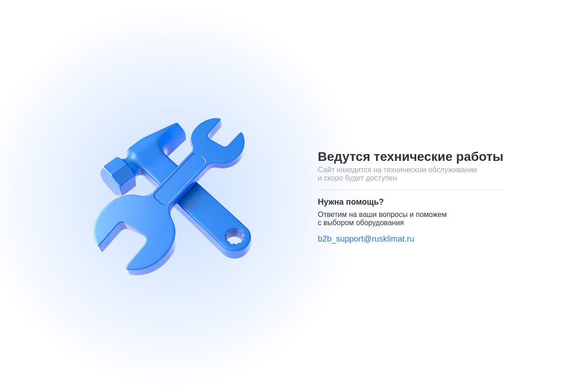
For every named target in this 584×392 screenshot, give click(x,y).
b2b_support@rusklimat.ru (366, 239)
